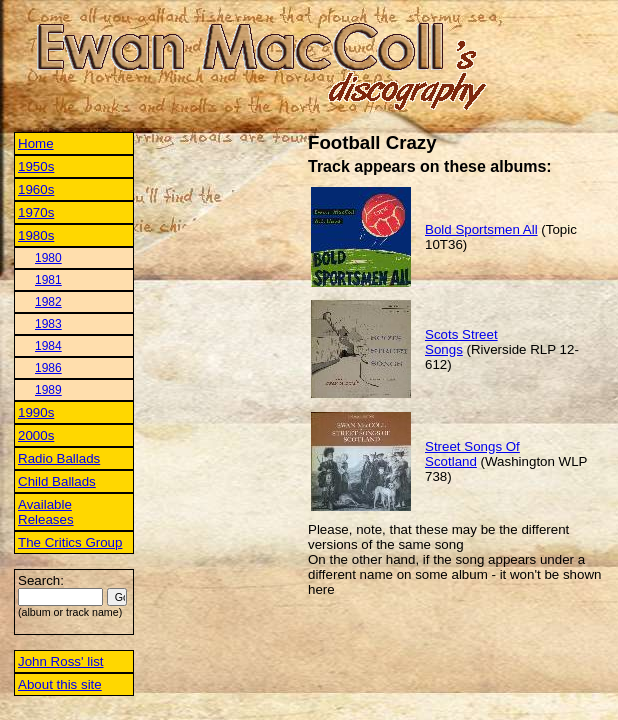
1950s (36, 166)
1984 (48, 346)
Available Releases (46, 512)
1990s (36, 412)
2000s (36, 435)
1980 (48, 258)
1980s (36, 235)
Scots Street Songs (461, 342)
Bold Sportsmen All (481, 229)
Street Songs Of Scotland (472, 454)
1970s (36, 212)
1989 (48, 390)
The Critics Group (70, 542)
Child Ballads (57, 481)
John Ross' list (61, 661)
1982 (48, 302)
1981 (48, 280)
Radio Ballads (59, 458)
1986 (48, 368)
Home (36, 143)
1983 (48, 324)
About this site (60, 684)
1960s (36, 189)
